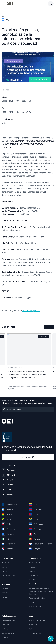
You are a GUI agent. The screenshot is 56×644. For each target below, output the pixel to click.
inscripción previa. (31, 311)
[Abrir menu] (4, 4)
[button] (46, 327)
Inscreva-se (28, 457)
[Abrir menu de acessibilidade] (51, 639)
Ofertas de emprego (9, 620)
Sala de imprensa (8, 633)
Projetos (32, 571)
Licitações (5, 625)
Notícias (5, 593)
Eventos (33, 400)
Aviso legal (33, 625)
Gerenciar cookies (35, 633)
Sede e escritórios (8, 576)
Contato (5, 637)
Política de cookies (36, 629)
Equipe (4, 571)
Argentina (24, 400)
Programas (33, 567)
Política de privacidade (37, 620)
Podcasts (5, 597)
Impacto (32, 580)
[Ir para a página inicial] (10, 4)
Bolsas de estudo (35, 607)
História (4, 567)
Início (15, 400)
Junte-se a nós (7, 629)
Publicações (33, 576)
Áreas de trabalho (35, 563)
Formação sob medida (37, 598)
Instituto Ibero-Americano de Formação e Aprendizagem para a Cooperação (41, 591)
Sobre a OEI (6, 563)
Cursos (31, 602)
